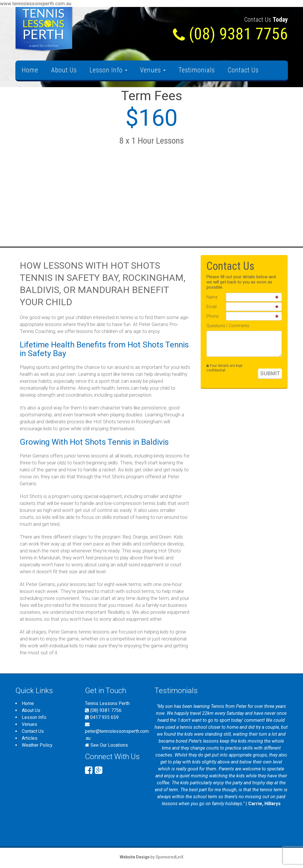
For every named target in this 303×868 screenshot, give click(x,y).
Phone (212, 316)
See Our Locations (109, 745)
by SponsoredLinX (152, 857)
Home (30, 70)
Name (212, 297)
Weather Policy (37, 745)
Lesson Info (108, 70)
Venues (153, 70)
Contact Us (243, 70)
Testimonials (197, 70)
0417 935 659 (102, 717)
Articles (30, 738)
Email (212, 307)
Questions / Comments (228, 326)
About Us (64, 70)
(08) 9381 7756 (103, 710)
